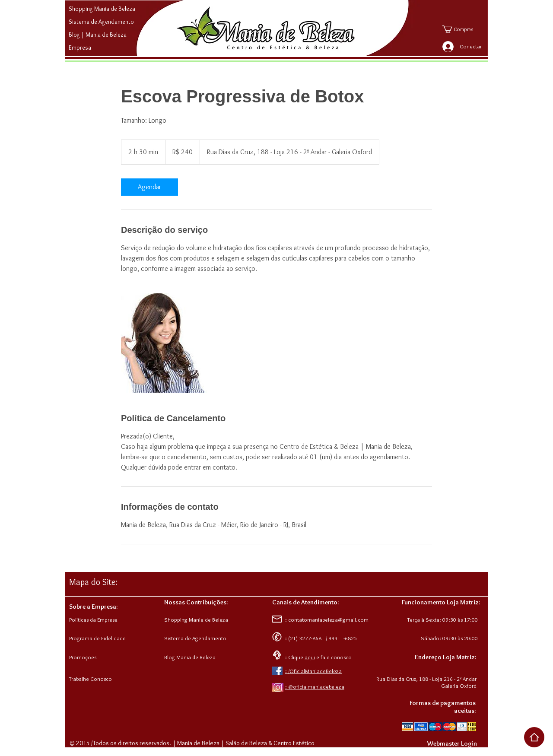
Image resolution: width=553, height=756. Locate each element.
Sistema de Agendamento (101, 22)
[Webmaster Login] (452, 743)
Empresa (80, 48)
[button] (464, 29)
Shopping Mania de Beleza (102, 9)
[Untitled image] (171, 343)
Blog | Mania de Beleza (98, 35)
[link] (149, 187)
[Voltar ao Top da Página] (534, 737)
